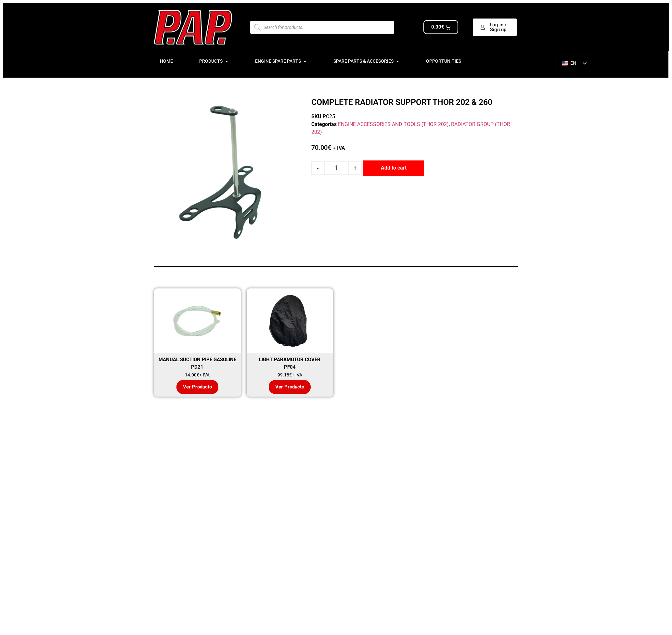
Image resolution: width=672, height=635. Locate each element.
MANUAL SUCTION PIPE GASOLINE (197, 360)
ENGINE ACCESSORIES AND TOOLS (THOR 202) (393, 124)
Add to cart (394, 168)
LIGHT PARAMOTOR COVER (290, 360)
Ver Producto (197, 387)
